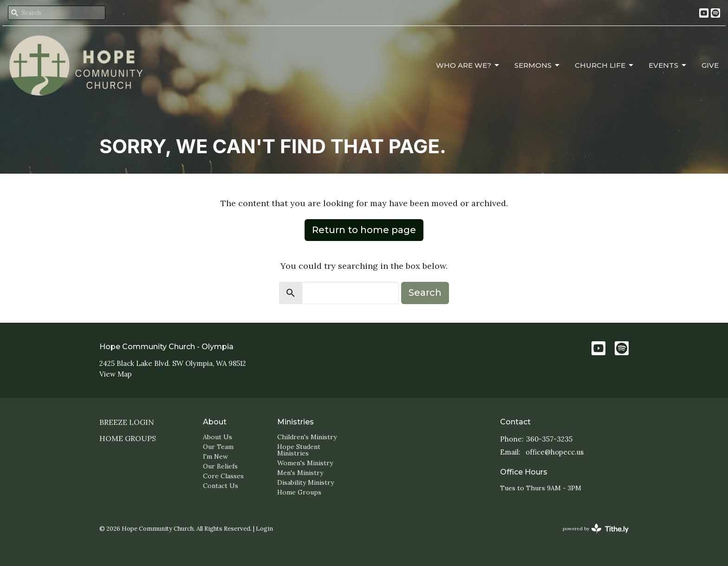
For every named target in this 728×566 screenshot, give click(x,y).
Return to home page (364, 230)
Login (264, 529)
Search (425, 293)
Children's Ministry (307, 437)
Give (710, 65)
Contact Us (221, 486)
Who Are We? (468, 65)
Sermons (538, 65)
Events (668, 65)
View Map (116, 374)
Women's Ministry (305, 463)
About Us (218, 437)
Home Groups (128, 438)
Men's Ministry (300, 473)
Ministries (296, 422)
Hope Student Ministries (299, 450)
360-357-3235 (549, 439)
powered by (596, 529)
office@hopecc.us (555, 452)
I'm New (215, 456)
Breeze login (127, 422)
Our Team (218, 447)
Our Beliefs (220, 466)
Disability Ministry (305, 482)
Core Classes (223, 476)
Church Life (605, 65)
